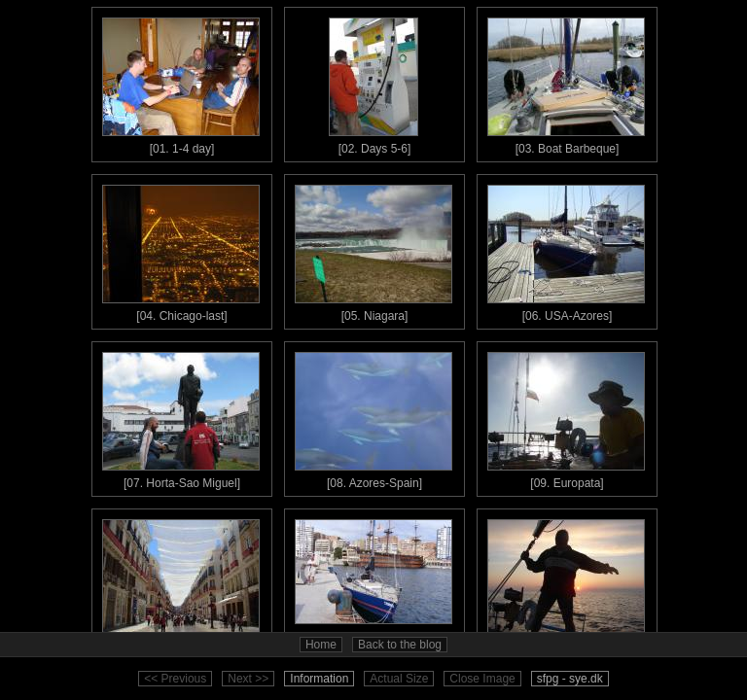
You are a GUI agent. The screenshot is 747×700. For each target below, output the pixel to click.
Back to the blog (400, 645)
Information (319, 679)
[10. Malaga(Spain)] (181, 583)
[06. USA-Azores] (566, 249)
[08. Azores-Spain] (373, 416)
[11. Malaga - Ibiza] (373, 583)
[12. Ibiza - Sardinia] (566, 583)
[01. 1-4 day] (181, 82)
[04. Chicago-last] (181, 249)
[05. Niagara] (373, 249)
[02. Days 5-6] (373, 82)
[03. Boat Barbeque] (566, 82)
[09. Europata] (566, 416)
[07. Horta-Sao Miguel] (181, 416)
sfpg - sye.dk (570, 679)
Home (321, 645)
